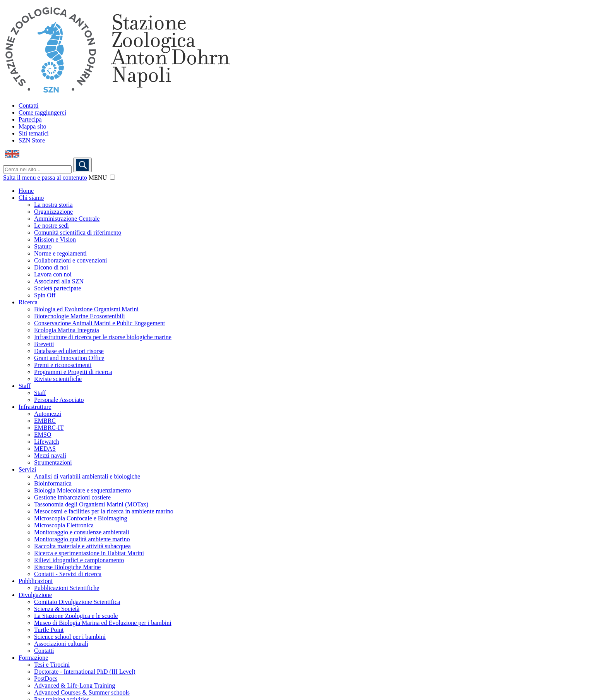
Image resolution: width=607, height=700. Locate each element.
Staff (25, 386)
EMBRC (45, 421)
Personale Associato (59, 400)
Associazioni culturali (61, 644)
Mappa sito (33, 126)
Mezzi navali (50, 456)
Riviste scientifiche (58, 379)
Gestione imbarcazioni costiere (72, 497)
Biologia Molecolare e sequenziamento (82, 490)
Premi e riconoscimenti (63, 365)
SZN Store (32, 140)
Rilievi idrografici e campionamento (79, 560)
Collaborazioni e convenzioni (70, 260)
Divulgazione (35, 595)
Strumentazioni (53, 462)
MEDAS (45, 449)
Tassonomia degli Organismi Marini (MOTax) (91, 504)
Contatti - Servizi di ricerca (68, 574)
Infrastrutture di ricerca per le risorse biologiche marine (103, 337)
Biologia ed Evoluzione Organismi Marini (86, 309)
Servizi (27, 469)
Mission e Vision (55, 239)
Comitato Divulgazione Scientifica (77, 602)
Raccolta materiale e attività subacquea (82, 546)
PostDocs (46, 679)
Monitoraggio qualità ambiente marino (82, 539)
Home (26, 191)
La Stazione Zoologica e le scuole (76, 616)
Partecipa (30, 119)
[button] (112, 177)
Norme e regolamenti (60, 253)
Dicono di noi (51, 267)
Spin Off (45, 295)
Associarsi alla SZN (59, 281)
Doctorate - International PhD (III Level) (85, 672)
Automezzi (48, 414)
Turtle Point (49, 630)
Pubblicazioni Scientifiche (67, 588)
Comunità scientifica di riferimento (78, 232)
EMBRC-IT (49, 428)
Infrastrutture (35, 407)
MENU (98, 178)
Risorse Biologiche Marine (67, 567)
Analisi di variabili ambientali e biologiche (87, 476)
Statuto (43, 246)
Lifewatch (47, 442)
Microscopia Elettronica (64, 525)
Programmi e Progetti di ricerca (73, 372)
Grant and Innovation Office (69, 358)
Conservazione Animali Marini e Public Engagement (99, 323)
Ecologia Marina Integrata (67, 330)
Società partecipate (57, 288)
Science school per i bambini (70, 637)
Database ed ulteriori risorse (69, 351)
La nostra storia (53, 205)
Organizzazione (53, 212)
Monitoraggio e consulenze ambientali (82, 532)
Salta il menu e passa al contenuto (45, 178)
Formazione (33, 658)
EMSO (43, 435)
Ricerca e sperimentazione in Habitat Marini (89, 553)
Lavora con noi (53, 274)
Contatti (29, 106)
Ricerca (28, 302)
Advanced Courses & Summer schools (82, 692)
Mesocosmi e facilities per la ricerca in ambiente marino (104, 511)
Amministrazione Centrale (67, 219)
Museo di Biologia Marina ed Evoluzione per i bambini (103, 623)
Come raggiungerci (42, 112)
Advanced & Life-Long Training (75, 685)
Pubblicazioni (36, 581)
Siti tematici (34, 133)
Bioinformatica (53, 483)
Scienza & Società (57, 609)
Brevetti (44, 344)
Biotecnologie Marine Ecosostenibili (80, 316)
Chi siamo (31, 198)
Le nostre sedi (51, 226)
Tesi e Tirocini (52, 665)
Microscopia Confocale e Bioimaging (81, 518)
